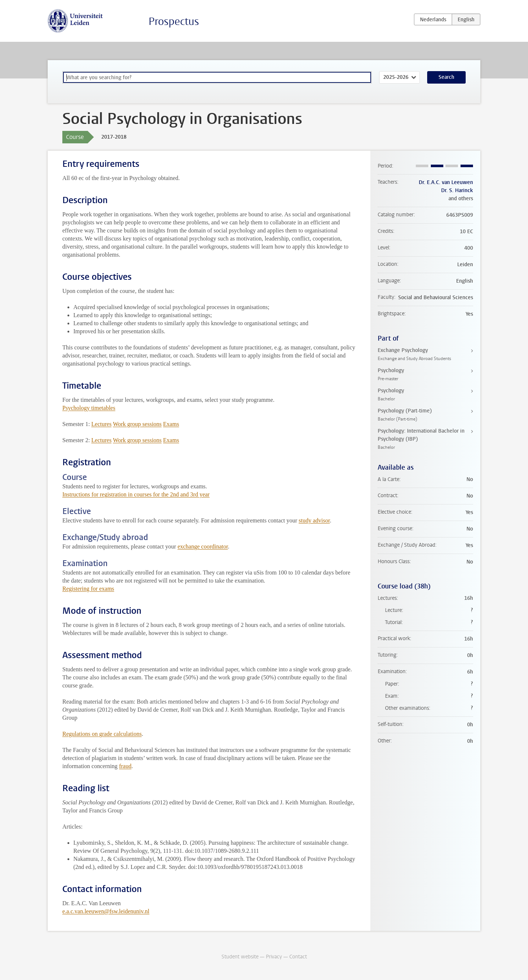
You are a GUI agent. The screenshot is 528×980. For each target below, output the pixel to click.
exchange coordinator (203, 546)
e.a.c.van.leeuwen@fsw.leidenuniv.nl (106, 911)
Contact (298, 957)
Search (446, 77)
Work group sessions (137, 424)
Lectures (101, 424)
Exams (171, 424)
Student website (240, 957)
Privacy (274, 957)
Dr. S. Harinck (457, 190)
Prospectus (174, 21)
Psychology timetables (89, 408)
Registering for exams (88, 589)
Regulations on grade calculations (102, 734)
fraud (125, 766)
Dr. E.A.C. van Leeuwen (446, 182)
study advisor (314, 520)
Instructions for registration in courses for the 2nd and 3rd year (136, 494)
